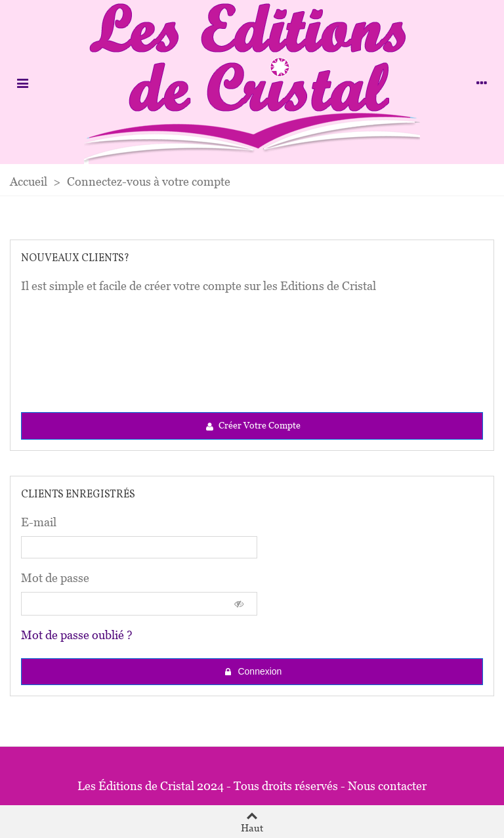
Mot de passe (55, 578)
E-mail (39, 522)
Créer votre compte (253, 426)
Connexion (253, 672)
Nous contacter (387, 786)
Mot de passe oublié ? (77, 635)
